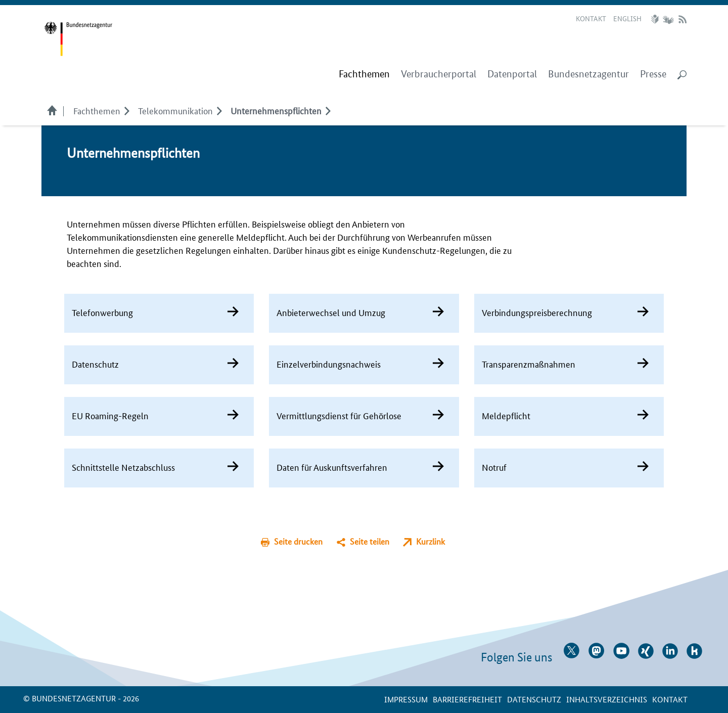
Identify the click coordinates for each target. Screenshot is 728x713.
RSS (682, 19)
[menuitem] (364, 74)
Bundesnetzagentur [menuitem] (588, 74)
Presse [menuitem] (653, 74)
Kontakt (591, 18)
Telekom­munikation (175, 110)
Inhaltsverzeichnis (607, 699)
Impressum (406, 699)
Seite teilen (370, 541)
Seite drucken (298, 541)
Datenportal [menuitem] (512, 74)
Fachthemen (97, 110)
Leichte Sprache (656, 19)
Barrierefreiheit (467, 699)
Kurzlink (430, 541)
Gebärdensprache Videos (668, 19)
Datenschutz (534, 699)
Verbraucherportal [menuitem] (439, 74)
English (627, 18)
